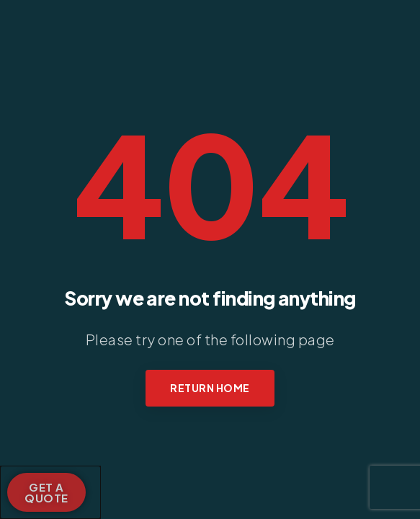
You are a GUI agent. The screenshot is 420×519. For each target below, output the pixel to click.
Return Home (210, 388)
